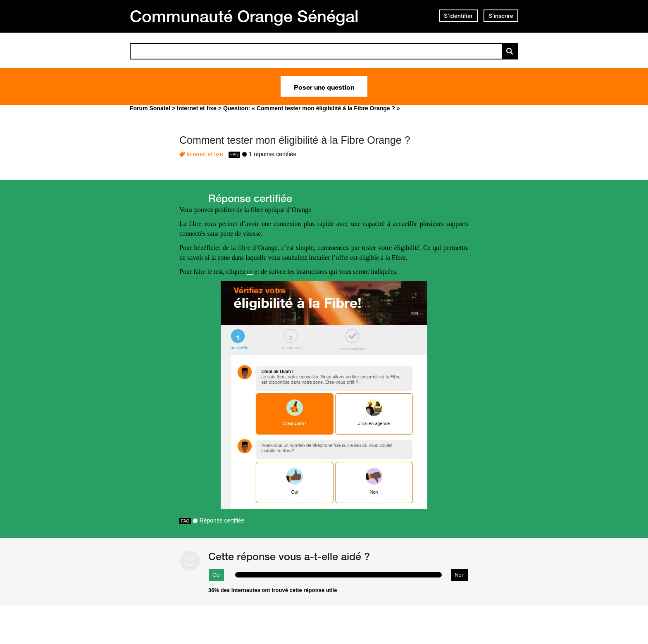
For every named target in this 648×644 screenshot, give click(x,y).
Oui (217, 575)
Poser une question (324, 86)
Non (460, 575)
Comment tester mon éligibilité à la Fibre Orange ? (295, 140)
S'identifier (458, 16)
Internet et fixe (205, 154)
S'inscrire (501, 16)
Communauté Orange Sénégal (244, 16)
